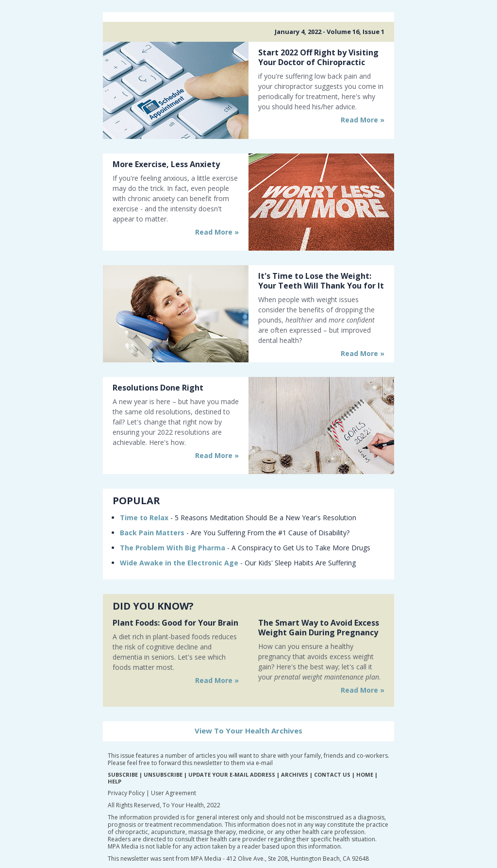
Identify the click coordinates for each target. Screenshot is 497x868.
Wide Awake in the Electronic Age (179, 563)
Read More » (363, 120)
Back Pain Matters (152, 533)
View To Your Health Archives (248, 731)
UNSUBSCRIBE (163, 774)
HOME (365, 774)
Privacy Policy (126, 793)
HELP (115, 781)
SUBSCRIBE (123, 774)
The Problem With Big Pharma (173, 548)
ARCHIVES (295, 774)
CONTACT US (332, 774)
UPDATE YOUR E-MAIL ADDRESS (232, 774)
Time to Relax (144, 518)
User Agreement (174, 793)
